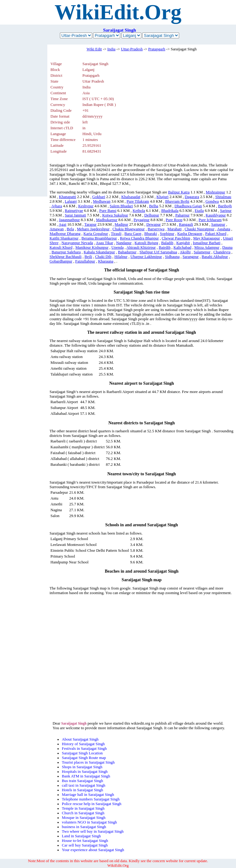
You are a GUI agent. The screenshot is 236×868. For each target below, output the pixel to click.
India (111, 49)
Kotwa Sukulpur (115, 215)
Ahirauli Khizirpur (141, 247)
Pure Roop (174, 220)
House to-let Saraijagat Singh (85, 841)
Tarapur (90, 224)
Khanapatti (68, 197)
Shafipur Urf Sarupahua (158, 252)
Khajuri (162, 197)
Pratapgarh (157, 49)
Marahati (175, 229)
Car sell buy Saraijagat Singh (85, 845)
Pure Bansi (108, 211)
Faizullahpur (85, 261)
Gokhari (99, 197)
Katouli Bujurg (146, 243)
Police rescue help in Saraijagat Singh (92, 804)
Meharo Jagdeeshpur (93, 229)
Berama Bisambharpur (99, 238)
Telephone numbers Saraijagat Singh (91, 799)
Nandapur (124, 243)
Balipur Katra (179, 192)
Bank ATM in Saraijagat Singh (86, 776)
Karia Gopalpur (96, 234)
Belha (154, 206)
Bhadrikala (170, 211)
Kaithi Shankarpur (64, 238)
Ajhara (57, 206)
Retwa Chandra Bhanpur (139, 238)
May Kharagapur (207, 238)
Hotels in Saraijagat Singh (82, 790)
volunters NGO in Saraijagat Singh (89, 822)
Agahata (224, 229)
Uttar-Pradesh (132, 49)
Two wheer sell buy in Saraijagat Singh (93, 831)
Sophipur (167, 234)
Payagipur (142, 220)
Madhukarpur (107, 220)
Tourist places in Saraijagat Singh (88, 762)
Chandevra (222, 252)
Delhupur (152, 215)
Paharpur (182, 215)
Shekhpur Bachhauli (65, 257)
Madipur (121, 224)
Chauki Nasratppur (200, 229)
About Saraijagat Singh (80, 739)
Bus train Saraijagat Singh (82, 781)
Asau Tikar (105, 243)
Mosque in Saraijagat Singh (84, 818)
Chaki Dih (103, 257)
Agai (63, 224)
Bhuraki (150, 234)
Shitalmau (223, 197)
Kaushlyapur (216, 215)
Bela (70, 229)
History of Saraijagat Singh (83, 744)
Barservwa (156, 229)
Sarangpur (191, 257)
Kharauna (106, 261)
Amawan (57, 229)
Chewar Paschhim (176, 238)
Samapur (218, 224)
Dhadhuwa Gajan (188, 206)
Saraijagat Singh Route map (84, 758)
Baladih (167, 243)
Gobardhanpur (61, 261)
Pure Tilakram (138, 201)
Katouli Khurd (61, 247)
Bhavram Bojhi (177, 201)
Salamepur (202, 252)
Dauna (227, 247)
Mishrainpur (216, 192)
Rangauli (186, 224)
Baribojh (225, 206)
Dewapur (153, 224)
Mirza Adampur (207, 247)
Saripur (226, 211)
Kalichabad (182, 247)
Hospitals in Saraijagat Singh (85, 772)
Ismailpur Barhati (206, 243)
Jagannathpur (69, 220)
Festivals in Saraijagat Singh (84, 749)
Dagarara (192, 197)
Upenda (118, 247)
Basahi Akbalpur (215, 257)
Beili (88, 257)
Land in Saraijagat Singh (81, 836)
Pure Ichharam (210, 220)
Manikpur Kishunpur (92, 247)
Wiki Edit (94, 49)
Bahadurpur (127, 252)
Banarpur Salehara (66, 252)
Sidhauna (172, 257)
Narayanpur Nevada (77, 243)
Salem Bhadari (121, 206)
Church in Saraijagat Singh (83, 813)
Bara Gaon (133, 234)
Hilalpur (121, 257)
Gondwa (212, 201)
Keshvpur (86, 206)
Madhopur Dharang (65, 234)
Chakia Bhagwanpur (129, 229)
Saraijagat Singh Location (82, 753)
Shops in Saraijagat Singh (82, 767)
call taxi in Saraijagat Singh (83, 785)
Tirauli (116, 234)
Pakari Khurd (216, 234)
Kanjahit (183, 243)
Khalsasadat (131, 197)
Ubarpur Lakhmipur (146, 257)
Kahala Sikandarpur (99, 252)
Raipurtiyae (74, 211)
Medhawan (102, 201)
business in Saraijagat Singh (84, 827)
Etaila (199, 211)
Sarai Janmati (75, 215)
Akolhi (185, 252)
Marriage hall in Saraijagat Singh (88, 795)
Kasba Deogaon (190, 234)
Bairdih (164, 247)
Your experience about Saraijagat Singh (93, 850)
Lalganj (71, 201)
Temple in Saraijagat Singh (83, 808)
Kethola (139, 211)
